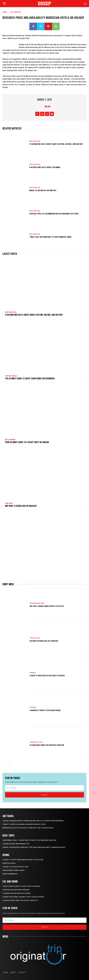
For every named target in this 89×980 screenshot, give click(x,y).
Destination (16, 12)
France (33, 673)
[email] (44, 788)
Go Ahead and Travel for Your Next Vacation (47, 745)
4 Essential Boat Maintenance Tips (16, 844)
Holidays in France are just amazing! (44, 641)
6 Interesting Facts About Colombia (45, 167)
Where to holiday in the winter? (43, 190)
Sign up (44, 795)
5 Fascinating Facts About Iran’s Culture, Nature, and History (56, 144)
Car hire (9, 503)
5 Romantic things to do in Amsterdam (45, 710)
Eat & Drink (10, 440)
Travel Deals (11, 376)
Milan (48, 106)
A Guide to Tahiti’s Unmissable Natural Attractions (23, 860)
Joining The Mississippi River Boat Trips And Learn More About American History (34, 847)
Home (5, 12)
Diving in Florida (9, 863)
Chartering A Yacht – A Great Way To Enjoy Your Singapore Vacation (29, 840)
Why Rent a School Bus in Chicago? (21, 506)
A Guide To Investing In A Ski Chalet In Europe (47, 675)
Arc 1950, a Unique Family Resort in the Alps (47, 606)
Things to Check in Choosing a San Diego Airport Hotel (24, 824)
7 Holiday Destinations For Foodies (17, 893)
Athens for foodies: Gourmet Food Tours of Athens (23, 897)
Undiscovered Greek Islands (14, 870)
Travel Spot (35, 638)
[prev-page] (4, 765)
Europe (33, 707)
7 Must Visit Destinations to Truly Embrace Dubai (50, 237)
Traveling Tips (36, 742)
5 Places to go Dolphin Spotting (16, 867)
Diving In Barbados (10, 874)
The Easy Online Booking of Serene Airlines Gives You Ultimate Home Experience (33, 821)
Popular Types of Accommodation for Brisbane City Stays (54, 214)
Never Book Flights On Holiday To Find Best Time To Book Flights (28, 828)
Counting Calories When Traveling (16, 890)
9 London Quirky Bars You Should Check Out (20, 900)
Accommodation (37, 603)
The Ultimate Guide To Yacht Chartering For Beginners (30, 378)
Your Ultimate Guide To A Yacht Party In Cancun (27, 442)
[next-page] (8, 765)
